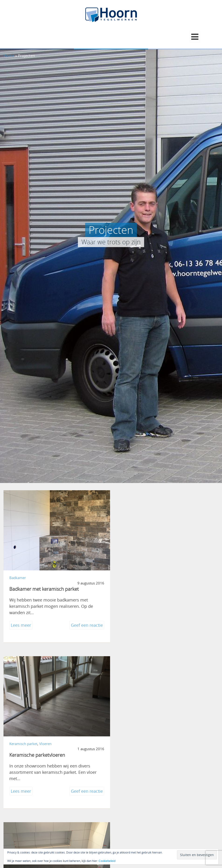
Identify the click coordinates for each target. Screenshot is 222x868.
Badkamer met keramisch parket (44, 587)
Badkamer (18, 576)
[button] (195, 37)
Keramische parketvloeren (148, 587)
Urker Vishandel (137, 751)
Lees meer (22, 624)
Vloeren (156, 576)
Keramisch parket (134, 576)
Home (9, 56)
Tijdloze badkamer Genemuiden (43, 751)
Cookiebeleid (107, 861)
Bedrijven (128, 740)
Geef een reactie (85, 624)
